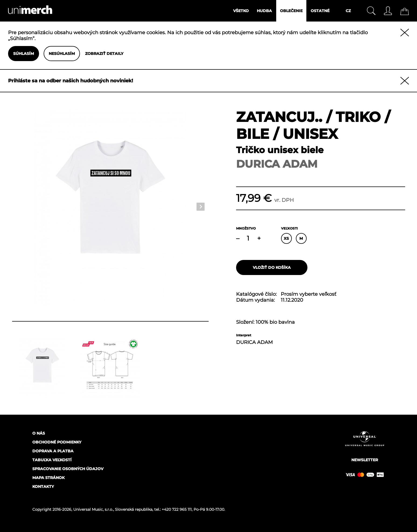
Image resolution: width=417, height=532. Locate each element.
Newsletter (365, 460)
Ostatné (320, 11)
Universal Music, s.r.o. (93, 509)
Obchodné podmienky (57, 442)
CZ (348, 11)
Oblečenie (291, 11)
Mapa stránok (48, 478)
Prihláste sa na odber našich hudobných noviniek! (71, 81)
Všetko (241, 11)
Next (201, 207)
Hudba (264, 11)
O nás (39, 433)
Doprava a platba (53, 451)
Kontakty (43, 487)
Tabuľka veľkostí (52, 460)
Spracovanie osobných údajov (68, 469)
